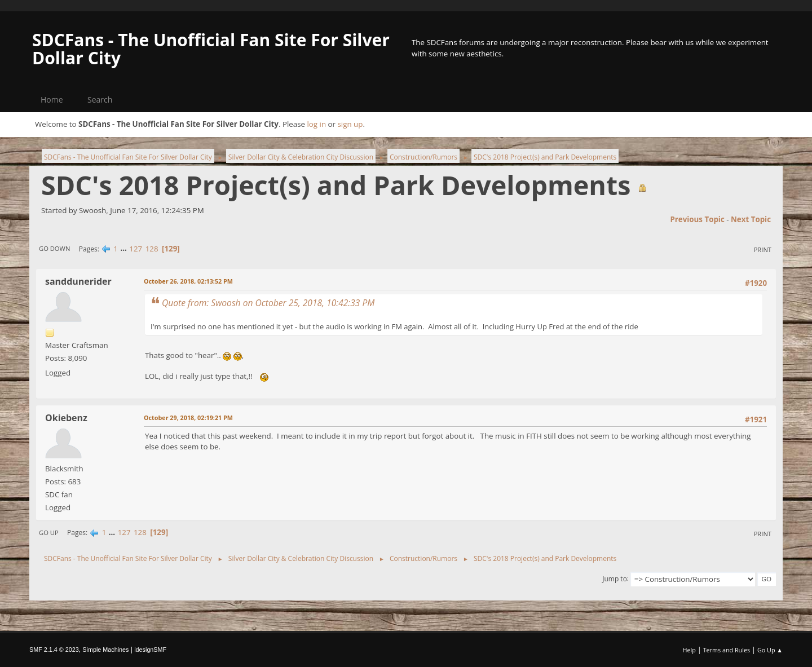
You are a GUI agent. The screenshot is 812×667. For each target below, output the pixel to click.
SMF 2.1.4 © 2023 (54, 650)
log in (316, 124)
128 (152, 249)
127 (136, 249)
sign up (350, 124)
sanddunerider (78, 281)
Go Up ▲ (770, 650)
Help (689, 650)
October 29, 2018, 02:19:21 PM (188, 418)
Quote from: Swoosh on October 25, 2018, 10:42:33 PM (268, 303)
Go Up (49, 533)
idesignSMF (150, 650)
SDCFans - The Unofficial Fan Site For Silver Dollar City (211, 49)
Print (763, 249)
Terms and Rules (727, 650)
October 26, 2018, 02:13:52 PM (188, 281)
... (124, 249)
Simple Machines (105, 650)
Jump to (615, 578)
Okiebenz (66, 418)
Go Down (54, 248)
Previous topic (697, 219)
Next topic (751, 219)
